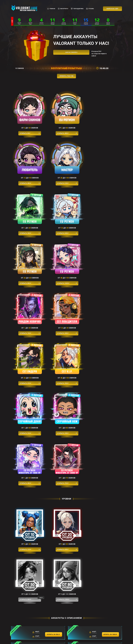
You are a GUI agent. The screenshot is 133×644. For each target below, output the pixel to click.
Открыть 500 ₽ (53, 164)
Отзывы (90, 9)
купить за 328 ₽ (110, 579)
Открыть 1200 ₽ (108, 301)
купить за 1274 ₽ (54, 547)
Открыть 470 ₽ (80, 204)
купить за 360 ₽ (54, 595)
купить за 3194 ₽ (54, 482)
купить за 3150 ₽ (54, 498)
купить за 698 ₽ (54, 449)
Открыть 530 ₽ (108, 124)
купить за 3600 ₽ (54, 368)
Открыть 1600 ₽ (108, 164)
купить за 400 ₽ (110, 563)
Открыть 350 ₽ (25, 245)
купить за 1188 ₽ (110, 352)
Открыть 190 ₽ (25, 204)
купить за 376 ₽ (110, 433)
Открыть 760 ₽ (108, 204)
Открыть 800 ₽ (80, 164)
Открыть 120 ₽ (25, 301)
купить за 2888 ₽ (110, 530)
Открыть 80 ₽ (25, 124)
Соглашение (74, 634)
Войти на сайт (112, 9)
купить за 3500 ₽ (110, 498)
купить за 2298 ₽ (54, 514)
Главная (51, 9)
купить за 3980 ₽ (54, 384)
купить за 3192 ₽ (54, 466)
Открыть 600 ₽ (53, 301)
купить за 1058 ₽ (110, 466)
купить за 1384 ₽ (110, 384)
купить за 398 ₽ (54, 563)
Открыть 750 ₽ (108, 245)
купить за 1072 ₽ (54, 401)
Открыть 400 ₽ (53, 124)
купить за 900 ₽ (54, 417)
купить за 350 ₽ (54, 579)
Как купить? (63, 9)
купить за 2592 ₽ (110, 401)
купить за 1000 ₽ (110, 336)
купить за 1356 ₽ (110, 482)
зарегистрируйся (70, 54)
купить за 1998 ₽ (54, 433)
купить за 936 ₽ (54, 336)
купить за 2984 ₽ (110, 368)
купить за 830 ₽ (110, 449)
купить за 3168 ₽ (110, 417)
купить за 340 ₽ (82, 612)
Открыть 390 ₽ (53, 245)
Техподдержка (77, 9)
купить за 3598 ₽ (54, 352)
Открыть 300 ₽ (25, 164)
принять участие (67, 76)
